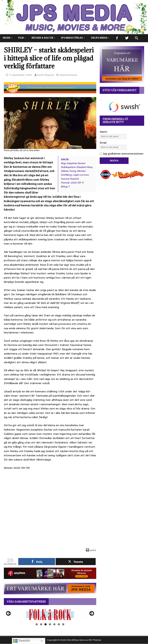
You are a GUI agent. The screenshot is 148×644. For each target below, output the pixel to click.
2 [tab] (41, 624)
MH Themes (95, 640)
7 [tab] (63, 624)
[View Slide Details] (50, 615)
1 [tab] (37, 624)
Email (103, 143)
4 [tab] (50, 624)
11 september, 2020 (21, 75)
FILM (21, 38)
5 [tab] (54, 624)
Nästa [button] (91, 614)
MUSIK (7, 38)
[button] (137, 38)
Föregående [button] (9, 614)
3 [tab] (46, 624)
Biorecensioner (69, 75)
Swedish (22, 641)
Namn (103, 132)
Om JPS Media (99, 38)
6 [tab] (59, 624)
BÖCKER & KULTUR (42, 38)
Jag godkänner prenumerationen (122, 154)
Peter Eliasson (46, 75)
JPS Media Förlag (72, 38)
